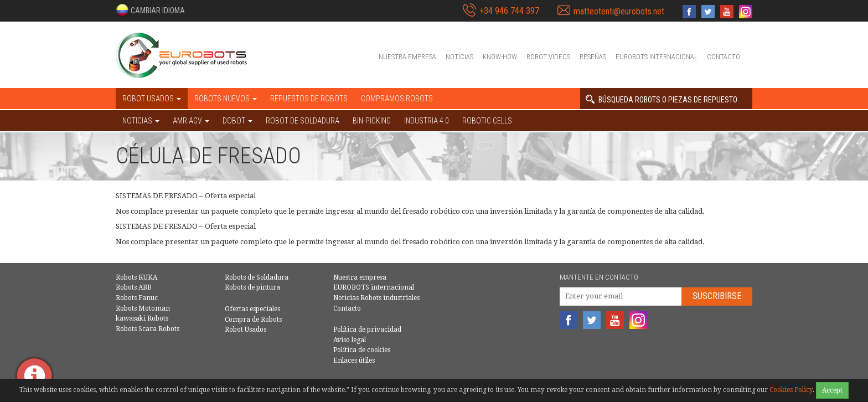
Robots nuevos (226, 99)
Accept (832, 390)
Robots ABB (134, 287)
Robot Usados (246, 329)
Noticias (459, 57)
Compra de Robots (253, 319)
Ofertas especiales (252, 309)
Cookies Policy (791, 390)
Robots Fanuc (137, 298)
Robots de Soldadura (257, 277)
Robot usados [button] (152, 99)
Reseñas (593, 57)
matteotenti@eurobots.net (619, 11)
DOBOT (237, 121)
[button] (150, 10)
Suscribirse (717, 296)
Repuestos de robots (309, 99)
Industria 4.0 (427, 121)
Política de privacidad (367, 329)
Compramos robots (397, 99)
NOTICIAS (141, 121)
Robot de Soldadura (303, 121)
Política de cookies (362, 350)
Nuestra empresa (407, 57)
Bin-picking (372, 121)
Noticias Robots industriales (376, 298)
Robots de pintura (252, 287)
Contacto (724, 57)
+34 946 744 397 (509, 11)
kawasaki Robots (142, 318)
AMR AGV (191, 121)
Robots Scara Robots (148, 329)
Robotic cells (487, 121)
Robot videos (548, 57)
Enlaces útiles (354, 360)
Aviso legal (350, 340)
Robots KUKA (136, 277)
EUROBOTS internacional (657, 57)
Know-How (500, 57)
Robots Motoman (143, 308)
